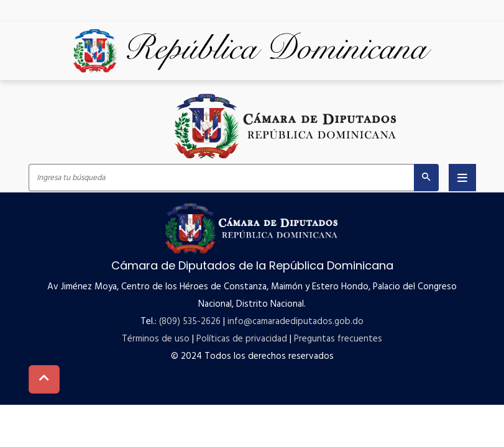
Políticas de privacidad (242, 339)
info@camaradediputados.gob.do (296, 322)
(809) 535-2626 (190, 322)
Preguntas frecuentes (338, 339)
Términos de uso (156, 339)
